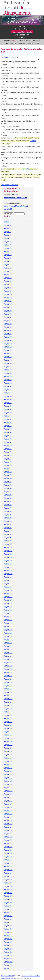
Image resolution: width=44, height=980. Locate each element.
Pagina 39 (8, 344)
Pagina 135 (8, 659)
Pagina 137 (8, 666)
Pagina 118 (8, 603)
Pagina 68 (8, 439)
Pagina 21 (8, 284)
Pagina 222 (8, 945)
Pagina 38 (8, 340)
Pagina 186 (8, 827)
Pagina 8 (7, 242)
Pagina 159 (8, 738)
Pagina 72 (8, 452)
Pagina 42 (8, 353)
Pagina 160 (8, 741)
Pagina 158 (8, 735)
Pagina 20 (8, 281)
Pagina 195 (8, 857)
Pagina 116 (8, 597)
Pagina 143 (8, 686)
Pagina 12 (8, 255)
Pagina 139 (8, 672)
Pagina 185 (8, 824)
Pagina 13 (8, 258)
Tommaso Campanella (22, 32)
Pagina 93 (8, 521)
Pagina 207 (8, 896)
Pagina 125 (8, 626)
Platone (33, 141)
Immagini (37, 41)
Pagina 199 (8, 870)
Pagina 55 (8, 396)
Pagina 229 (8, 968)
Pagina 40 (8, 347)
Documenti (21, 41)
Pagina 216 (8, 926)
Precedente (6, 57)
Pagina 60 (8, 413)
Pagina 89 (8, 508)
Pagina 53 (8, 390)
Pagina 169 (8, 771)
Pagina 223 (8, 949)
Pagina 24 (8, 294)
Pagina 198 (8, 866)
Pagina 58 (8, 406)
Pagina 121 (8, 613)
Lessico (29, 41)
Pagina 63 (8, 422)
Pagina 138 (8, 669)
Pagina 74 (8, 459)
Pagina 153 (8, 718)
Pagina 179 (8, 804)
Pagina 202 (8, 880)
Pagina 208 (8, 899)
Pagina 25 (8, 297)
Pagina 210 (8, 906)
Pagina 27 (8, 304)
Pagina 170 (8, 774)
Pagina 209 (8, 903)
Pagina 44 (8, 360)
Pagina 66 (8, 432)
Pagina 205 (8, 889)
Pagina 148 (8, 702)
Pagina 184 (8, 820)
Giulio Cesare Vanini (22, 35)
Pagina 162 (8, 748)
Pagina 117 (8, 600)
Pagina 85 (8, 495)
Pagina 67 (8, 436)
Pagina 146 (8, 695)
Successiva (14, 57)
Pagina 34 (8, 327)
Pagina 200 (8, 873)
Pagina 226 (8, 959)
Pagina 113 (8, 587)
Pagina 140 (8, 676)
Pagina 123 (8, 620)
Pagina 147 (8, 699)
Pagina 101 (8, 547)
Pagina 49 (8, 376)
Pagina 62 (8, 419)
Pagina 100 (8, 544)
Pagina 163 (8, 751)
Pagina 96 (8, 531)
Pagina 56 (8, 399)
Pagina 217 (8, 929)
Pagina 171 (8, 778)
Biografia (7, 41)
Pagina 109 (8, 574)
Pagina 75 (8, 462)
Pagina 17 (8, 271)
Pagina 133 (8, 653)
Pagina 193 (8, 850)
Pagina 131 (8, 646)
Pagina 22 (8, 288)
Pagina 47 (8, 370)
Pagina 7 (7, 238)
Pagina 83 (8, 488)
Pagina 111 (8, 580)
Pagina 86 (8, 498)
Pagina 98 (8, 538)
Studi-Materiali (20, 43)
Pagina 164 (8, 755)
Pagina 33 (8, 324)
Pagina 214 (8, 919)
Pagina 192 (8, 847)
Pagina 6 (7, 235)
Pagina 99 (8, 541)
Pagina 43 (8, 357)
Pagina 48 (8, 373)
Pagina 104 (8, 557)
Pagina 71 (8, 449)
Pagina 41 (8, 350)
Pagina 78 (8, 472)
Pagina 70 (8, 445)
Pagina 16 (8, 268)
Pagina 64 (8, 426)
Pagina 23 (8, 291)
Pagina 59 (8, 409)
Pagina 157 (8, 732)
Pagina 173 (8, 784)
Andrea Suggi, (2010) (15, 198)
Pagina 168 (8, 768)
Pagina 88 (8, 505)
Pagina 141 (8, 679)
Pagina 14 (8, 261)
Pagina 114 (8, 590)
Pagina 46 (8, 367)
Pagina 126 (8, 630)
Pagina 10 (8, 248)
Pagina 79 (8, 475)
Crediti (22, 38)
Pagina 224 (8, 952)
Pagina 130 (8, 643)
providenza (27, 169)
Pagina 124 (8, 623)
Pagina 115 (8, 593)
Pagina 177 (8, 797)
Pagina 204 (8, 886)
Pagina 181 (8, 811)
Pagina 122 (8, 616)
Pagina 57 (8, 403)
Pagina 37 (8, 337)
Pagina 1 (7, 222)
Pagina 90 (8, 511)
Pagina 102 (8, 551)
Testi (14, 41)
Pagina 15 (8, 265)
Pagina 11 (8, 251)
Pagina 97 (8, 534)
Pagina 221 (8, 942)
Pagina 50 (8, 380)
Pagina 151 (8, 712)
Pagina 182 (8, 814)
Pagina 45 (8, 363)
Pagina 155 (8, 725)
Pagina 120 (8, 610)
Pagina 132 (8, 649)
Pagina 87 (8, 501)
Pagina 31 (8, 317)
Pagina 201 (8, 876)
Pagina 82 (8, 485)
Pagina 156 (8, 728)
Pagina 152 (8, 715)
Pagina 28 (8, 307)
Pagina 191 (8, 843)
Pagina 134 (8, 656)
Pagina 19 (8, 278)
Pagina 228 (8, 965)
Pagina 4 (7, 228)
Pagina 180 (8, 807)
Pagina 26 (8, 301)
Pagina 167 (8, 764)
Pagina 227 (8, 962)
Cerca (37, 43)
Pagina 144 (8, 689)
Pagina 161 (8, 745)
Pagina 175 (8, 791)
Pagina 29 (8, 311)
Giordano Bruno (22, 29)
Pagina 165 (8, 758)
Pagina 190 (8, 840)
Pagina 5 (7, 232)
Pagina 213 (8, 916)
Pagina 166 (8, 761)
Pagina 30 (8, 314)
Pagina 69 (8, 442)
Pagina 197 (8, 863)
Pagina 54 (8, 393)
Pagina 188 (8, 834)
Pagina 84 (8, 492)
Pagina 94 (8, 524)
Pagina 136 (8, 663)
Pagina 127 (8, 633)
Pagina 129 (8, 640)
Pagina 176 (8, 794)
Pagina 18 (8, 274)
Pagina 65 (8, 429)
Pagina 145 (8, 692)
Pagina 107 (8, 567)
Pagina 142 (8, 682)
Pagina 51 (8, 383)
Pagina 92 (8, 518)
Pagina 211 (8, 909)
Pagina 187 (8, 830)
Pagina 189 (8, 837)
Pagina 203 (8, 883)
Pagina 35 (8, 330)
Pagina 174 (8, 787)
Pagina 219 (8, 935)
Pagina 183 (8, 817)
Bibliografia (9, 43)
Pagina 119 (8, 607)
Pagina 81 (8, 482)
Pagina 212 (8, 912)
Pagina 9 (7, 245)
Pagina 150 (8, 709)
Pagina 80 (8, 478)
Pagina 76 (8, 465)
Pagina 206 (8, 893)
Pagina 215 (8, 922)
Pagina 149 (8, 705)
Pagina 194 (8, 853)
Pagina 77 (8, 469)
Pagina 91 (8, 515)
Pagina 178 (8, 801)
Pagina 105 (8, 561)
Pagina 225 (8, 955)
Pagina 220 (8, 939)
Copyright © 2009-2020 (7, 976)
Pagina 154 (8, 722)
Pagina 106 (8, 564)
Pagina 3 (7, 225)
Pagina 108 (8, 570)
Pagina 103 (8, 554)
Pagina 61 (8, 416)
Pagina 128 (8, 636)
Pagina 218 (8, 932)
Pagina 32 (8, 321)
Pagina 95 (8, 528)
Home (22, 26)
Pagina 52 (8, 386)
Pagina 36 (8, 334)
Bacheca (30, 43)
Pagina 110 (8, 577)
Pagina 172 (8, 781)
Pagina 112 (8, 584)
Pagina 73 (8, 455)
